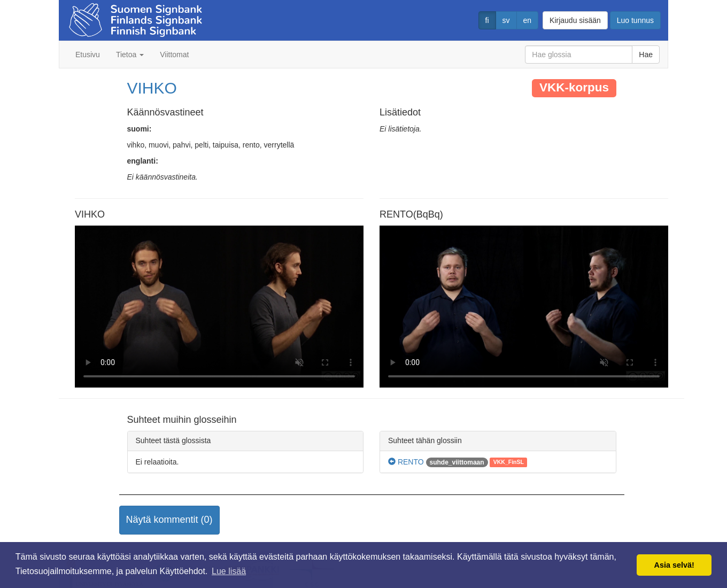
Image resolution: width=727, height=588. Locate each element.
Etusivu (88, 55)
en (528, 20)
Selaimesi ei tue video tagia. (219, 307)
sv (506, 20)
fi (487, 20)
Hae (646, 55)
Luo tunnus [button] (635, 20)
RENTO (406, 462)
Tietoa (130, 55)
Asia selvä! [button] (674, 565)
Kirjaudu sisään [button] (575, 20)
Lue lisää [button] (229, 571)
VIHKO (152, 88)
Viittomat (174, 55)
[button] (169, 520)
